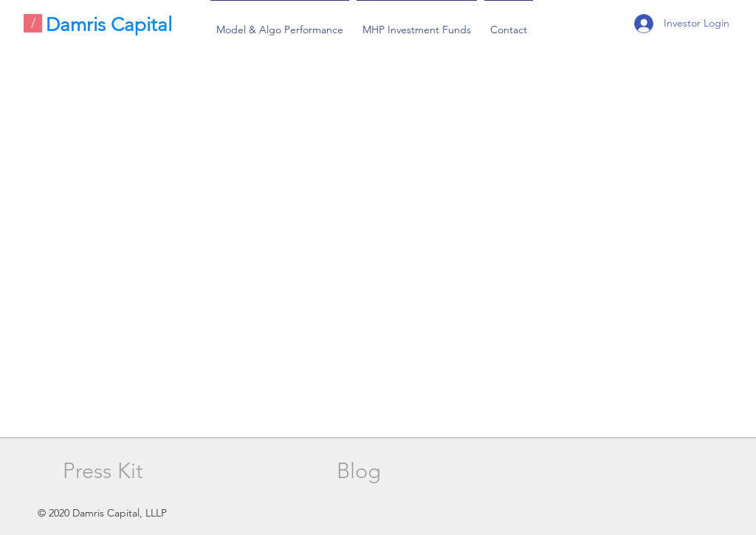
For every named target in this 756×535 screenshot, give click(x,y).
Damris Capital (109, 25)
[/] (33, 23)
